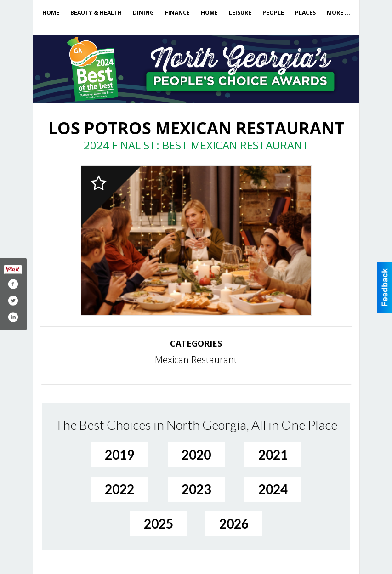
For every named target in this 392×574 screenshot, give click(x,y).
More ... (338, 13)
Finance (177, 13)
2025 (159, 523)
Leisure (240, 13)
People (273, 13)
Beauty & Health (96, 13)
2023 (196, 489)
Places (305, 13)
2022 (119, 489)
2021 (273, 455)
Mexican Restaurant (196, 360)
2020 (196, 455)
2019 (119, 455)
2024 (273, 489)
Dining (143, 13)
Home (51, 13)
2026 (234, 523)
